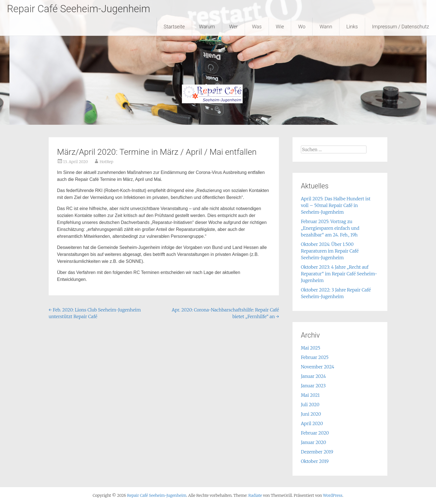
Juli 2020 (310, 405)
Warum (207, 27)
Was (257, 27)
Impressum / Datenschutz (401, 27)
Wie (280, 27)
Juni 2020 (311, 414)
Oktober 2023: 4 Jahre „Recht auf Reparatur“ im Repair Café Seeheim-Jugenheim (339, 274)
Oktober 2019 (315, 461)
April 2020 (312, 423)
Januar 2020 (314, 442)
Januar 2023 (313, 386)
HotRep (106, 162)
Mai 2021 (310, 395)
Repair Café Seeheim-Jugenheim (79, 9)
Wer (233, 27)
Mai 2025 (311, 348)
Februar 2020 (315, 433)
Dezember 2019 (317, 452)
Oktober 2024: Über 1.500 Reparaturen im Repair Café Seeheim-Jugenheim (330, 251)
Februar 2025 (315, 357)
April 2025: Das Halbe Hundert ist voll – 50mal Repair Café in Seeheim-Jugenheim (336, 205)
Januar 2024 (313, 376)
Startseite (174, 27)
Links (352, 27)
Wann (326, 27)
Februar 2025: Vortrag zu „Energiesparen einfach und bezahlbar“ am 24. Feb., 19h (330, 228)
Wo (302, 27)
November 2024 (318, 367)
